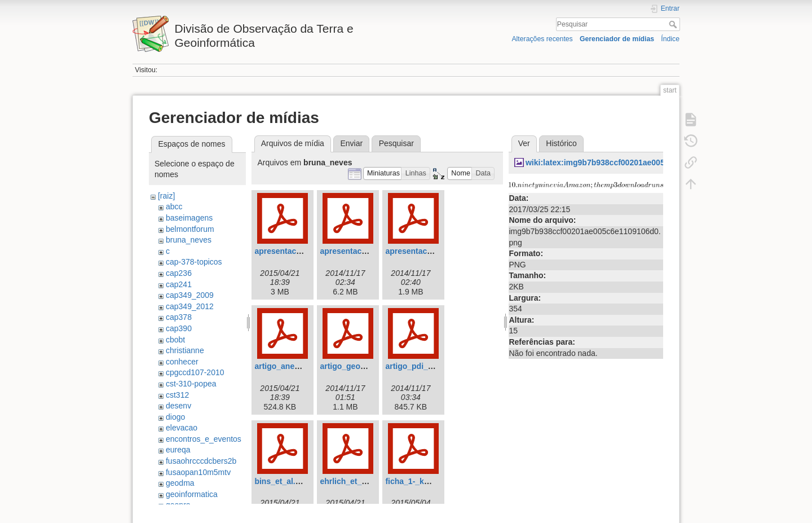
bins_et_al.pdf (281, 481)
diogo (175, 417)
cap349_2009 (190, 295)
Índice (670, 39)
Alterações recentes (542, 39)
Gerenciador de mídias (617, 39)
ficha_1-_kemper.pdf (423, 481)
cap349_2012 (190, 306)
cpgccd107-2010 (195, 372)
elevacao (182, 428)
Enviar (351, 143)
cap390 (179, 328)
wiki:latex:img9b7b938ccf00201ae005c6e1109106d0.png (630, 162)
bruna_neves (189, 240)
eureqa (178, 450)
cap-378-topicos (194, 262)
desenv (178, 406)
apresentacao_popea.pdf (432, 251)
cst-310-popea (191, 384)
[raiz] (166, 196)
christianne (185, 350)
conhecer (182, 362)
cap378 (179, 317)
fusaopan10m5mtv (198, 472)
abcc (174, 206)
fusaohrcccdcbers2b (201, 461)
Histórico (561, 143)
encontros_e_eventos (204, 439)
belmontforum (190, 229)
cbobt (175, 340)
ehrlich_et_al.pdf (351, 481)
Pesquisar (674, 24)
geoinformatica (192, 494)
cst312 (177, 395)
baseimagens (189, 218)
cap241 (179, 284)
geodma (180, 483)
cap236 (179, 273)
